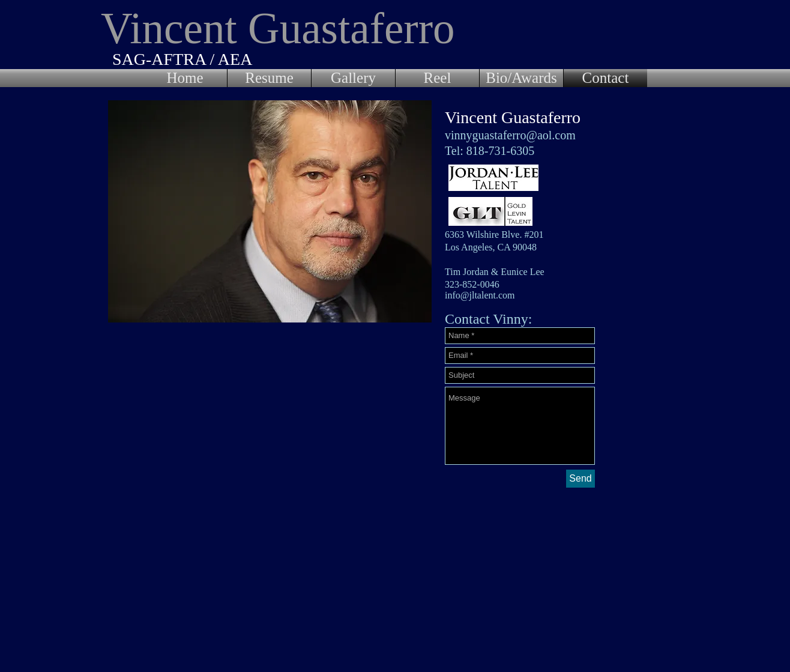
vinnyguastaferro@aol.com (510, 135)
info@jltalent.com (480, 295)
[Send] (580, 479)
